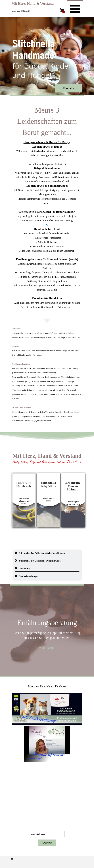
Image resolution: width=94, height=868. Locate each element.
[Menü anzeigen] (75, 8)
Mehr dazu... (47, 648)
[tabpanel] (47, 207)
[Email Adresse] (46, 834)
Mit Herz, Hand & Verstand (33, 3)
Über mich (68, 88)
